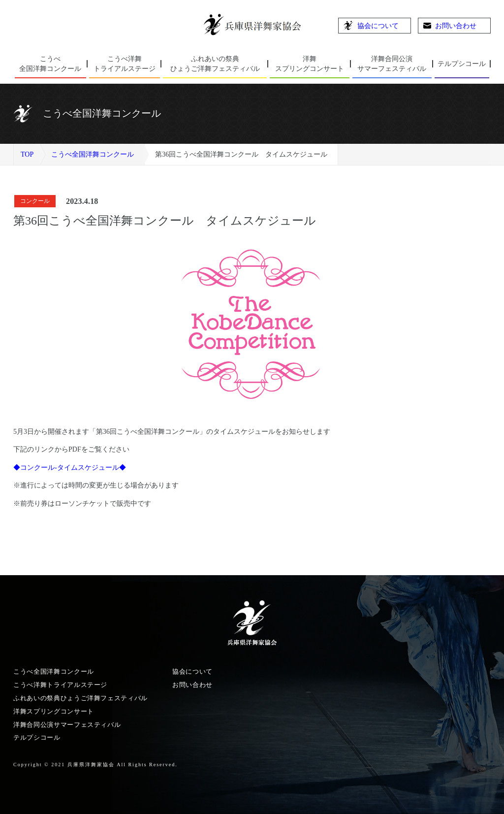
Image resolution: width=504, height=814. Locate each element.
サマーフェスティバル (392, 63)
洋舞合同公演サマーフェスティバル (67, 725)
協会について (371, 25)
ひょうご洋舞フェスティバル (215, 63)
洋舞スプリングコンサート (54, 711)
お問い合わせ (450, 26)
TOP (27, 154)
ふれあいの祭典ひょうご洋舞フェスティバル (80, 698)
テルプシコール (462, 64)
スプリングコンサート (309, 63)
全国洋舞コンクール (50, 63)
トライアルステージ (125, 63)
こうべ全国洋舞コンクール (93, 154)
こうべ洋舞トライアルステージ (60, 685)
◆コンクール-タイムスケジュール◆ (70, 468)
